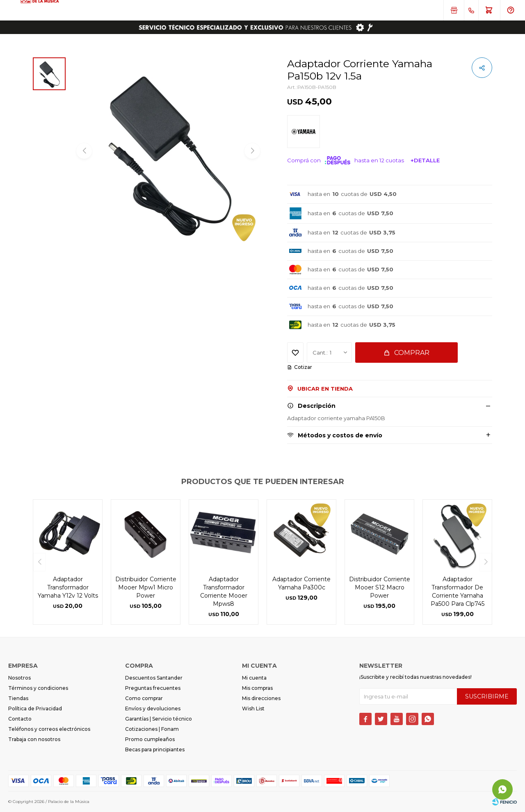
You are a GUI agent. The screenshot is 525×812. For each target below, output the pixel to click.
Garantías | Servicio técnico (159, 719)
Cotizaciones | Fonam (152, 729)
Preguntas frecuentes (153, 688)
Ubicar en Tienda (325, 389)
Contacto (20, 719)
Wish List (253, 709)
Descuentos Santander (154, 678)
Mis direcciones (261, 698)
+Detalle (425, 160)
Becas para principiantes (155, 749)
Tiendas (18, 698)
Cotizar (303, 367)
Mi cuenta (254, 678)
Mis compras (257, 688)
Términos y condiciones (38, 688)
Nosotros (19, 678)
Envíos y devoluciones (153, 709)
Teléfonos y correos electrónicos (49, 729)
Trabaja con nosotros (34, 739)
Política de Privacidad (35, 709)
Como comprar (144, 698)
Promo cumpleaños (150, 739)
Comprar (412, 353)
